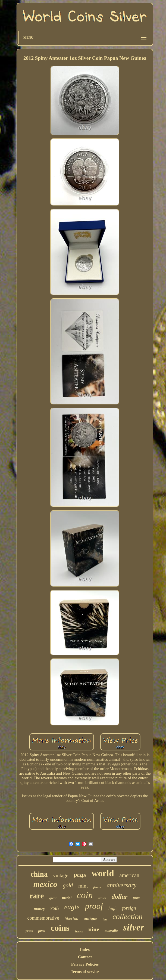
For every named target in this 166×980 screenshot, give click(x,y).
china (39, 874)
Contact (85, 957)
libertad (71, 918)
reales (102, 898)
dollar (120, 896)
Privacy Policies (85, 964)
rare (37, 896)
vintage (61, 875)
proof (94, 906)
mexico (45, 884)
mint (83, 886)
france (97, 887)
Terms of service (85, 972)
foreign (129, 908)
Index (85, 950)
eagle (72, 907)
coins (60, 928)
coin (85, 895)
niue (94, 929)
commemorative (43, 918)
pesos (29, 931)
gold (68, 885)
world (103, 873)
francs (79, 931)
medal (67, 898)
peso (42, 931)
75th (54, 908)
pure (137, 898)
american (129, 875)
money (40, 909)
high (112, 908)
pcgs (80, 875)
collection (127, 916)
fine (105, 919)
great (53, 898)
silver (134, 927)
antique (90, 918)
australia (111, 931)
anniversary (121, 885)
